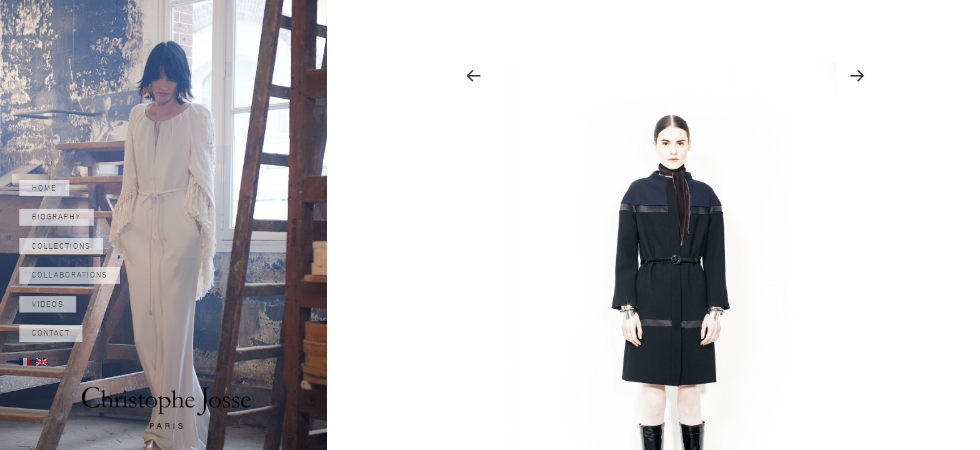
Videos (48, 304)
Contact (51, 333)
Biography (57, 217)
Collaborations (70, 275)
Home (44, 188)
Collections (61, 246)
